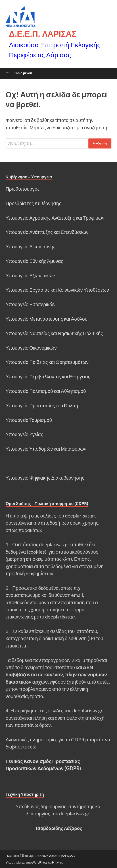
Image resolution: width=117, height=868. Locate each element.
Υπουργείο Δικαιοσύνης (31, 247)
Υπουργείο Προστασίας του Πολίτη (42, 406)
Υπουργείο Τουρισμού (29, 420)
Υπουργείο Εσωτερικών (31, 304)
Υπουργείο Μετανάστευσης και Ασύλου (47, 319)
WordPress (40, 862)
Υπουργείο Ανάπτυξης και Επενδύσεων (47, 232)
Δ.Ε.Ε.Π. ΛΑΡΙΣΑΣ (43, 34)
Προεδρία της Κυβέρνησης (33, 203)
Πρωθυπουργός (23, 189)
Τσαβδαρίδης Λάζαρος (58, 828)
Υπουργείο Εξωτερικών (30, 276)
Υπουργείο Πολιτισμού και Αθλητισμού (46, 391)
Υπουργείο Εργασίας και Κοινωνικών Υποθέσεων (57, 290)
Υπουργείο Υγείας (24, 434)
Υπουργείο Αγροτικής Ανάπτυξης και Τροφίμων (55, 218)
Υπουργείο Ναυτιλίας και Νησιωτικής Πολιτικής (54, 333)
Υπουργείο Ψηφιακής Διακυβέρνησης (45, 478)
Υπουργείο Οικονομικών (31, 348)
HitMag (57, 862)
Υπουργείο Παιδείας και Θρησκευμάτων (47, 362)
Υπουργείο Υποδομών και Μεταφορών (46, 449)
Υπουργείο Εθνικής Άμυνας (34, 261)
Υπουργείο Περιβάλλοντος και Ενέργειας (48, 377)
